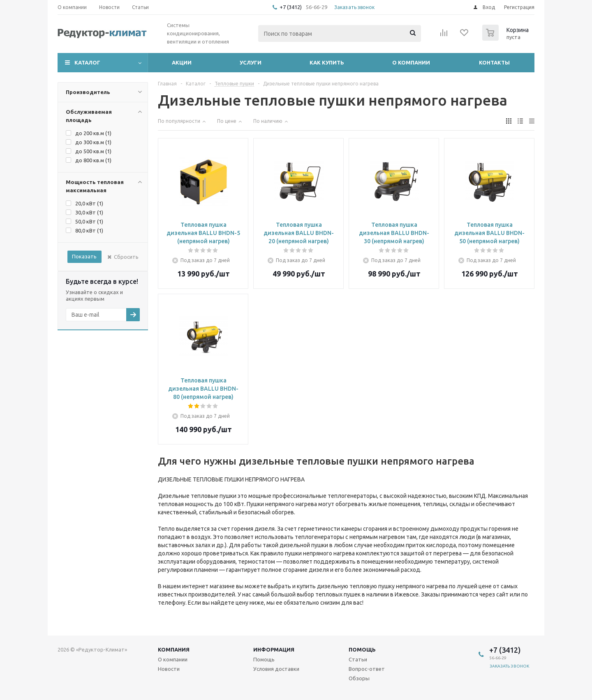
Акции (182, 62)
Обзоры (359, 678)
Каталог (87, 62)
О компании (411, 62)
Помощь (362, 649)
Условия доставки (276, 669)
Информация (274, 649)
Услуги (251, 62)
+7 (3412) (291, 7)
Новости (169, 669)
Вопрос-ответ (367, 669)
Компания (174, 649)
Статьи (358, 659)
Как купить (327, 62)
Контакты (494, 62)
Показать (84, 256)
